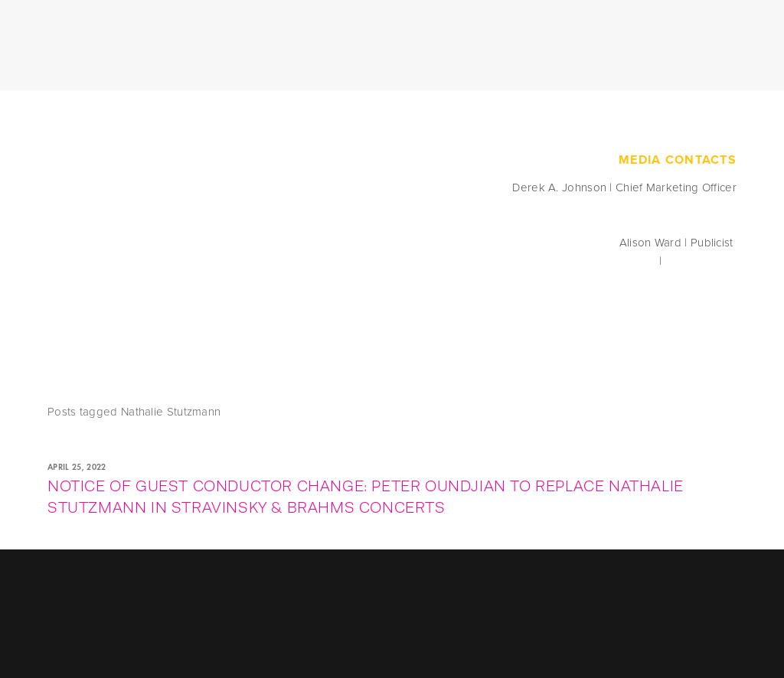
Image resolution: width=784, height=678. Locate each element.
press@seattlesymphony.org (582, 261)
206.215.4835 (701, 261)
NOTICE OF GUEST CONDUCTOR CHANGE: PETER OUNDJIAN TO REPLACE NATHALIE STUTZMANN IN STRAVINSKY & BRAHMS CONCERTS (366, 497)
